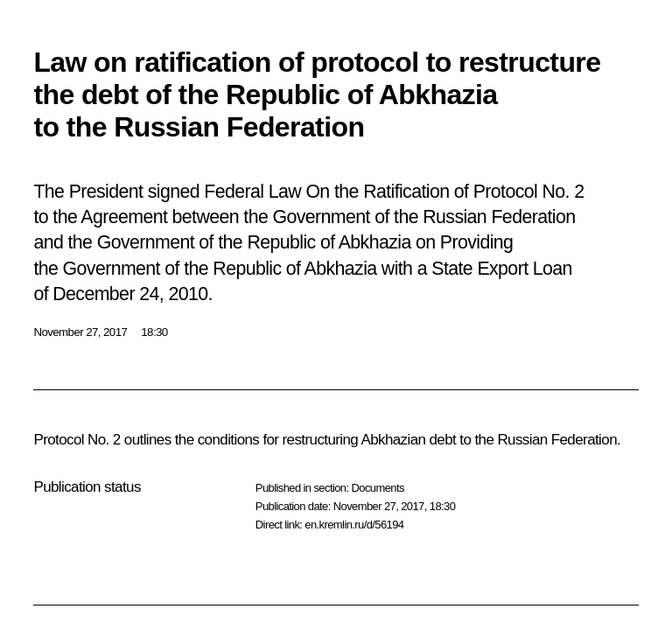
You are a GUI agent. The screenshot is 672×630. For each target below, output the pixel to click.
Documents (377, 488)
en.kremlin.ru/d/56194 (354, 525)
